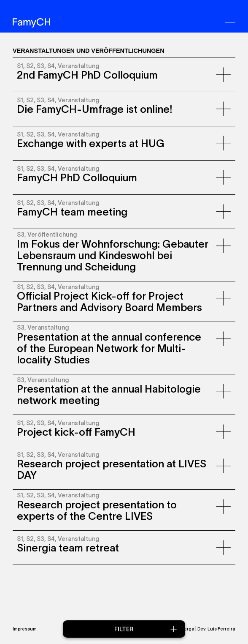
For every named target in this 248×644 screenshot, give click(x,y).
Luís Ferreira (221, 629)
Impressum (25, 629)
